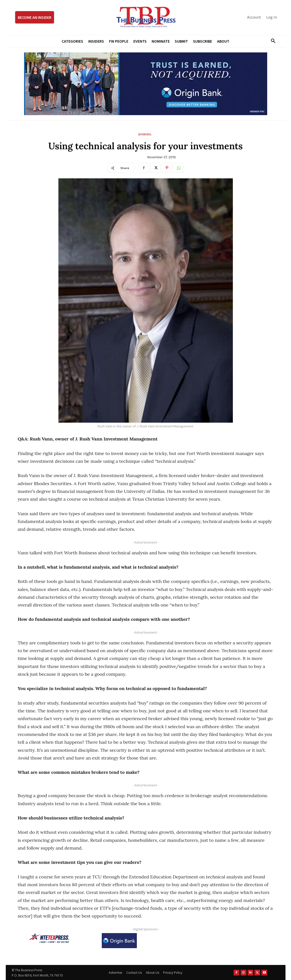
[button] (271, 41)
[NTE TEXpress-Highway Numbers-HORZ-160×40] (49, 938)
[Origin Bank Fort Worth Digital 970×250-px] (146, 84)
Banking (145, 134)
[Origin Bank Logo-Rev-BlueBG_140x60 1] (119, 941)
